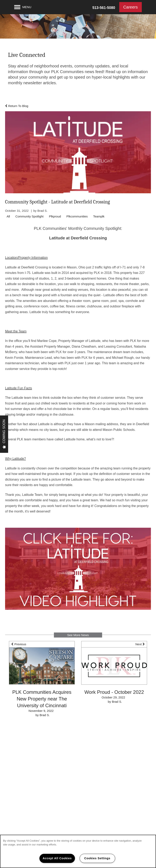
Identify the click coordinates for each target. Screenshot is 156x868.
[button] (131, 7)
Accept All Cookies (57, 858)
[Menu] (23, 7)
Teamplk (99, 216)
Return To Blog (17, 106)
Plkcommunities (77, 216)
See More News (78, 635)
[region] (78, 851)
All (8, 216)
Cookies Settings (97, 858)
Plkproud (55, 216)
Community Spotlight (29, 216)
